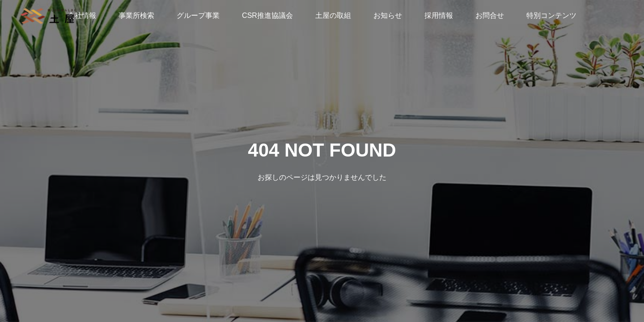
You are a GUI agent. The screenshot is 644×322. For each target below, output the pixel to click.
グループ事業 (198, 15)
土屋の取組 (333, 15)
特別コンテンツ (551, 15)
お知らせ (388, 15)
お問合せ (490, 15)
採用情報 (439, 15)
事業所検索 (136, 15)
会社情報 (82, 15)
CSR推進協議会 (267, 15)
